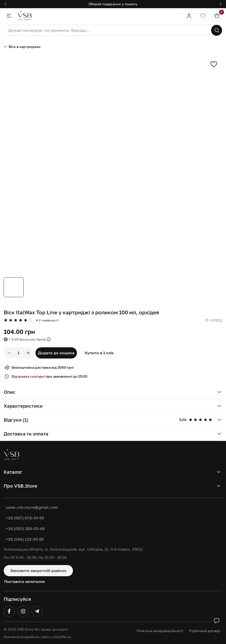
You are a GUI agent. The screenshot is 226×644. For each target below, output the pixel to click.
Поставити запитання (24, 581)
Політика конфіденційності (160, 631)
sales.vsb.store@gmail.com (32, 507)
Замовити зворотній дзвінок (38, 571)
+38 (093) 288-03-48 (25, 529)
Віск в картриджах (22, 47)
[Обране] (203, 16)
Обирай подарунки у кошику (113, 4)
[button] (5, 4)
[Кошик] (217, 16)
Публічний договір (205, 631)
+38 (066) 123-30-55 (25, 539)
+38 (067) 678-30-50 (25, 518)
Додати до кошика (56, 353)
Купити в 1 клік (99, 353)
